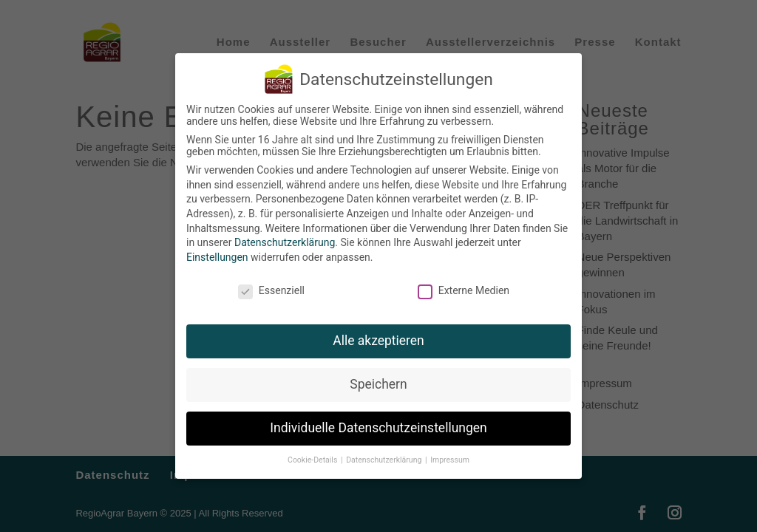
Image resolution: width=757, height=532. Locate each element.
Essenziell (271, 290)
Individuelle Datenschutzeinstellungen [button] (378, 428)
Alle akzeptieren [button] (378, 341)
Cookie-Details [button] (313, 460)
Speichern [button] (378, 384)
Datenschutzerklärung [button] (385, 460)
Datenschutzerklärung (285, 242)
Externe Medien (464, 290)
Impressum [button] (450, 460)
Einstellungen (217, 257)
